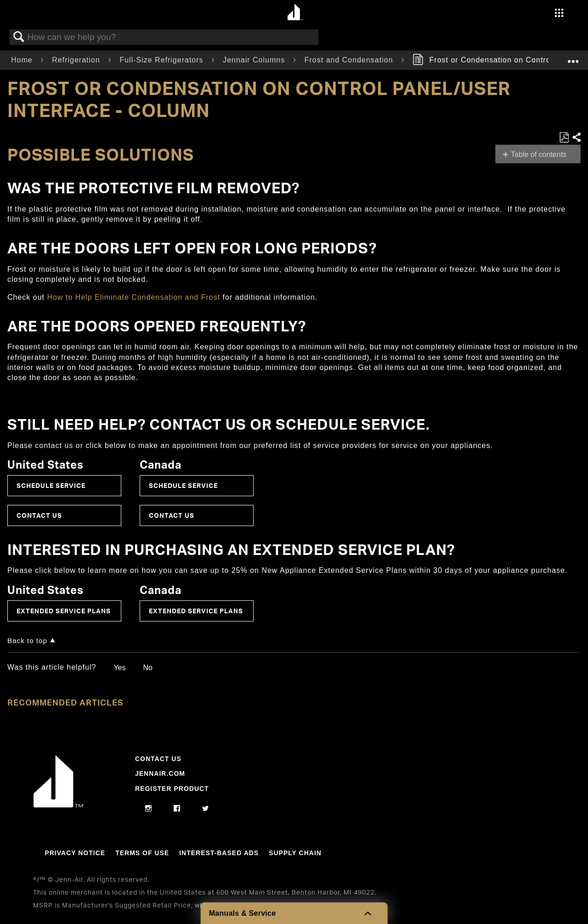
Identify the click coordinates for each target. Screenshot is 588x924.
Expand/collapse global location (573, 57)
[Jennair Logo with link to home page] (58, 805)
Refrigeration (77, 60)
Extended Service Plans (64, 611)
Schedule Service (51, 485)
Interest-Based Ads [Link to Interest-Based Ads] (219, 853)
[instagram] (149, 809)
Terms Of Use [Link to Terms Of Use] (142, 853)
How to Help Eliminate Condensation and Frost (135, 297)
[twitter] (206, 809)
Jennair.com (160, 773)
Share (576, 138)
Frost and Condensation (350, 60)
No (147, 668)
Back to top (27, 641)
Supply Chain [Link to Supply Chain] (295, 853)
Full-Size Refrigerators (163, 60)
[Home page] (295, 13)
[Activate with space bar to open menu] (559, 14)
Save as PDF (564, 138)
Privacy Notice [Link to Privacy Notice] (75, 853)
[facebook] (177, 809)
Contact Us (39, 515)
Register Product (172, 789)
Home (23, 60)
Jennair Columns (255, 60)
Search (19, 37)
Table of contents (539, 154)
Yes (119, 668)
